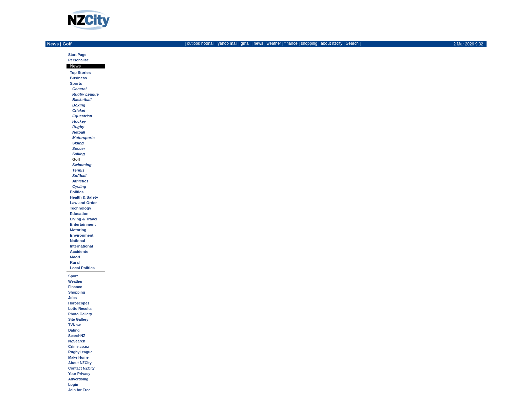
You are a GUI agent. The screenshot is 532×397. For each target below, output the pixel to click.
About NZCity (80, 363)
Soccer (79, 148)
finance (291, 43)
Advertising (78, 379)
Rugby (78, 127)
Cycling (79, 186)
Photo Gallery (80, 314)
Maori (75, 257)
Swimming (82, 165)
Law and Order (83, 203)
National (78, 241)
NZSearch (77, 341)
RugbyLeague (80, 352)
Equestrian (82, 116)
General (79, 89)
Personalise (79, 60)
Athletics (80, 181)
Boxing (79, 105)
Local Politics (82, 268)
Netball (79, 132)
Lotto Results (80, 309)
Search (352, 43)
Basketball (82, 100)
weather (274, 43)
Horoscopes (79, 303)
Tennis (78, 170)
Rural (75, 262)
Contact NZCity (81, 368)
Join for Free (79, 390)
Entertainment (83, 224)
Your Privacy (79, 374)
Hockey (79, 121)
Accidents (79, 252)
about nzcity (331, 43)
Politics (77, 192)
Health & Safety (84, 197)
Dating (74, 330)
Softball (79, 176)
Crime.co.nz (79, 346)
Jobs (72, 298)
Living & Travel (84, 219)
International (81, 246)
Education (79, 214)
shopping (309, 43)
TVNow (74, 325)
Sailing (79, 154)
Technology (81, 208)
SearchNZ (77, 336)
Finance (75, 287)
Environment (82, 235)
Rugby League (85, 94)
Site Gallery (78, 319)
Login (73, 384)
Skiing (78, 143)
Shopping (77, 292)
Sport (73, 276)
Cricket (79, 111)
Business (78, 78)
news (259, 43)
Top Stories (80, 73)
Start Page (77, 55)
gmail (245, 43)
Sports (76, 83)
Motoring (78, 230)
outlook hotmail (201, 43)
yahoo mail (228, 43)
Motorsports (83, 138)
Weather (75, 281)
